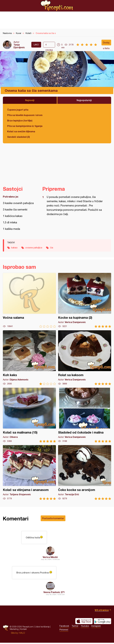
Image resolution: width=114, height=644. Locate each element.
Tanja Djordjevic (19, 46)
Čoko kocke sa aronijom (85, 473)
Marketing (14, 630)
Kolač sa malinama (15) (29, 415)
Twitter (75, 627)
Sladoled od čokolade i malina (85, 415)
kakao (14, 248)
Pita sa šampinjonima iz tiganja (25, 126)
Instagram (96, 627)
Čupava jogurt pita (18, 110)
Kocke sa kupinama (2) (85, 300)
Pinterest (64, 631)
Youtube (85, 627)
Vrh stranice (102, 611)
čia (52, 248)
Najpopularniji (84, 100)
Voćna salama (29, 300)
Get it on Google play (102, 622)
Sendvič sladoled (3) (18, 137)
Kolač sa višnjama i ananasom (29, 473)
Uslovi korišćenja (42, 628)
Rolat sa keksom (85, 358)
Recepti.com (57, 6)
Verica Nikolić (50, 558)
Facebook (64, 627)
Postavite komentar (53, 518)
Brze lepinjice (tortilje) (20, 120)
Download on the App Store (84, 622)
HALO (22, 634)
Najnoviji (30, 100)
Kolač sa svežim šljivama (21, 131)
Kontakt (23, 630)
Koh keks (29, 358)
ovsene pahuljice (34, 248)
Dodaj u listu (106, 43)
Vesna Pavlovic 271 (54, 593)
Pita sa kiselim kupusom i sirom (25, 115)
